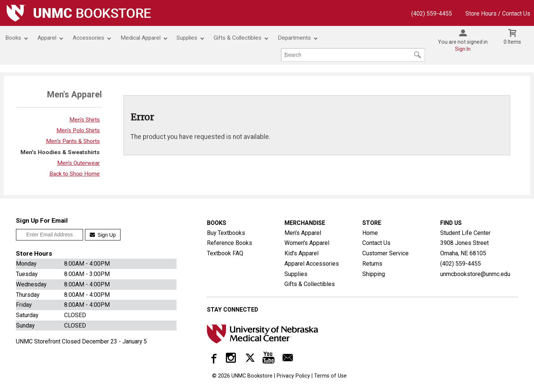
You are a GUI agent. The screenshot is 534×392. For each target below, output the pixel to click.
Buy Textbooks (226, 233)
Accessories (88, 38)
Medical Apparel (141, 38)
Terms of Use (330, 376)
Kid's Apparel (301, 253)
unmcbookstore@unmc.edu (475, 273)
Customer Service (385, 253)
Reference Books (230, 243)
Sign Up (103, 235)
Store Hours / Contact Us (498, 14)
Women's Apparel (307, 243)
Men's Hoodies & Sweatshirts (60, 152)
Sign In (463, 49)
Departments (294, 38)
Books (13, 38)
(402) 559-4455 (432, 14)
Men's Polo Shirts (78, 130)
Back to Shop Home (75, 174)
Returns (372, 264)
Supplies (187, 38)
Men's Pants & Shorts (73, 141)
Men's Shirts (85, 120)
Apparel (47, 38)
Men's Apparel (303, 233)
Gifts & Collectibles (238, 38)
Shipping (374, 274)
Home (370, 233)
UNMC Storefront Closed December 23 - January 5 (81, 341)
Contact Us (376, 243)
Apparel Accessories (312, 264)
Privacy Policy (293, 376)
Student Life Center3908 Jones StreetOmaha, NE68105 (465, 243)
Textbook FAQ (225, 253)
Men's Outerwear (78, 163)
